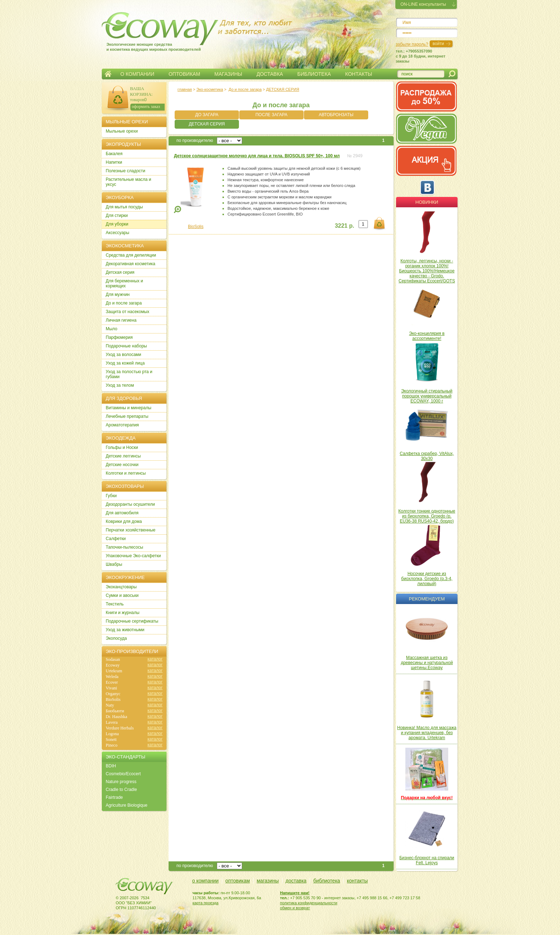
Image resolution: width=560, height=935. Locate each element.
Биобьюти (115, 711)
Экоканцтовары (121, 587)
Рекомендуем (427, 599)
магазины (268, 881)
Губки (111, 496)
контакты (357, 881)
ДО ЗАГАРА (207, 115)
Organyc (113, 694)
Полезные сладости (126, 171)
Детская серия (120, 272)
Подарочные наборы (126, 346)
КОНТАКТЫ (359, 74)
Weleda (112, 677)
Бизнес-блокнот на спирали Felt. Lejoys (427, 860)
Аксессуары (117, 233)
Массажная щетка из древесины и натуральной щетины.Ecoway (427, 663)
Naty (110, 705)
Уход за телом (120, 385)
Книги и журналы (122, 613)
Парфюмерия (119, 337)
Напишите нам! (295, 893)
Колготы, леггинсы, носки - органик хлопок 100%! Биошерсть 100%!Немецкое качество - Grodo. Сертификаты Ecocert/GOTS (427, 271)
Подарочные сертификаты (132, 621)
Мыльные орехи (122, 131)
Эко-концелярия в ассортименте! (427, 336)
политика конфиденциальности (309, 903)
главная (185, 89)
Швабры (114, 564)
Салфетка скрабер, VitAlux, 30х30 (427, 456)
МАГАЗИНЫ (228, 74)
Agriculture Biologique (127, 805)
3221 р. (344, 226)
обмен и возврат (295, 908)
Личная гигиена (121, 320)
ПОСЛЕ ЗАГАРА (271, 115)
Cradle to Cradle (121, 790)
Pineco (112, 745)
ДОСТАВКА (270, 74)
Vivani (111, 688)
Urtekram (114, 671)
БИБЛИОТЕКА (314, 74)
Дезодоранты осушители (130, 504)
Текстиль (115, 604)
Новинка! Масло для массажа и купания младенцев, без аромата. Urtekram (427, 733)
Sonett (111, 739)
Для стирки (117, 216)
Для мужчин (118, 295)
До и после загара (245, 89)
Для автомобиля (122, 513)
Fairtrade (114, 797)
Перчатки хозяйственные (131, 530)
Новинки (427, 202)
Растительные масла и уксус (128, 182)
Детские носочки (122, 465)
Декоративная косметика (131, 264)
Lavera (112, 722)
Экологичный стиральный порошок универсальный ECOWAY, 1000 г (427, 396)
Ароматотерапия (122, 425)
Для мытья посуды (124, 207)
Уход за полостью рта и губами (129, 374)
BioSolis (196, 227)
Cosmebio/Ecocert (123, 774)
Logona (112, 734)
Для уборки (117, 224)
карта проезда (206, 903)
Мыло (111, 329)
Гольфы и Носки (122, 447)
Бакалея (114, 154)
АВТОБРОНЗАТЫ (336, 115)
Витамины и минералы (129, 408)
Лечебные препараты (127, 416)
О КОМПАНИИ (137, 74)
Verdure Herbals (120, 728)
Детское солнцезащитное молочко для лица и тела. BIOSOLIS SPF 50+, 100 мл (257, 156)
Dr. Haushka (116, 717)
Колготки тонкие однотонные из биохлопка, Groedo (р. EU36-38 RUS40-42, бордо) (427, 516)
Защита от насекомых (127, 312)
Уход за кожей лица (125, 363)
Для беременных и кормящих (124, 283)
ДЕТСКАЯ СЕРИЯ (283, 89)
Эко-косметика (210, 89)
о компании (205, 881)
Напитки (114, 162)
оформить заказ (146, 107)
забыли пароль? (412, 44)
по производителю (195, 140)
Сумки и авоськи (122, 595)
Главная (108, 74)
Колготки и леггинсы (126, 473)
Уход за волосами (123, 355)
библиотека (327, 881)
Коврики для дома (124, 521)
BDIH (111, 766)
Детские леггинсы (123, 456)
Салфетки (116, 539)
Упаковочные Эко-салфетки (133, 556)
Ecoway (113, 665)
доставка (296, 881)
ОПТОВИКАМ (184, 74)
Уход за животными (125, 630)
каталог (155, 659)
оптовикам (238, 881)
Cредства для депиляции (131, 255)
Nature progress (121, 782)
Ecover (112, 682)
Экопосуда (116, 638)
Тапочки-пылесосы (124, 547)
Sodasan (113, 659)
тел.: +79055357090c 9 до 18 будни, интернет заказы (421, 56)
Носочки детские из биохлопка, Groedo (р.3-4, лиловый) (427, 579)
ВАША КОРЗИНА (141, 91)
